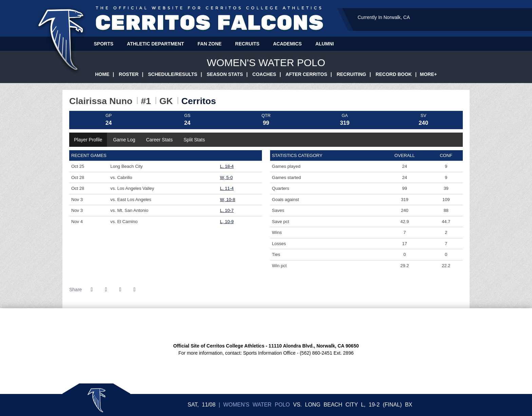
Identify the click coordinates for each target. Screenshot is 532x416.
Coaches (264, 74)
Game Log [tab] (124, 140)
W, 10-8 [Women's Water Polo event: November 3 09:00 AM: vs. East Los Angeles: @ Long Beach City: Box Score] (227, 200)
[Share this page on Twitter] (106, 290)
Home (102, 74)
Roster (129, 74)
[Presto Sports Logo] (312, 325)
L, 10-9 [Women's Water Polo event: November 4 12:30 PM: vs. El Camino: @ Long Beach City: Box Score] (227, 222)
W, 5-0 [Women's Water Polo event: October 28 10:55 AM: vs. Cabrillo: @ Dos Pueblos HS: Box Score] (226, 177)
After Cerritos (307, 74)
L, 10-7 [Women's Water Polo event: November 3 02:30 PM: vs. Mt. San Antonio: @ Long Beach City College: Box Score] (227, 210)
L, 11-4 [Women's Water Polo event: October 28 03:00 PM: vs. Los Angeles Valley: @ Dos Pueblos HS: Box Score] (227, 188)
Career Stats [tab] (159, 140)
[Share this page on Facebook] (92, 290)
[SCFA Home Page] (266, 325)
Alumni (324, 44)
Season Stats (225, 74)
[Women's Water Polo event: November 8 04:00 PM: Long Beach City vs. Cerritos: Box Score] (409, 405)
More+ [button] (429, 74)
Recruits (247, 44)
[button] (134, 290)
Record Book (394, 74)
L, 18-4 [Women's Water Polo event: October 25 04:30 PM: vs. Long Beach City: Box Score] (227, 166)
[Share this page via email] (120, 290)
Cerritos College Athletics (210, 19)
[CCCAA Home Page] (251, 325)
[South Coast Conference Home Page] (236, 325)
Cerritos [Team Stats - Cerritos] (199, 101)
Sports (104, 44)
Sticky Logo (96, 400)
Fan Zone (210, 44)
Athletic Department (155, 44)
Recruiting (351, 74)
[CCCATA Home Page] (296, 325)
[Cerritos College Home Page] (220, 325)
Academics (288, 44)
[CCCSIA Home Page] (281, 325)
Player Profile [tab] (88, 140)
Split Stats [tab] (194, 140)
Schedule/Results (173, 74)
